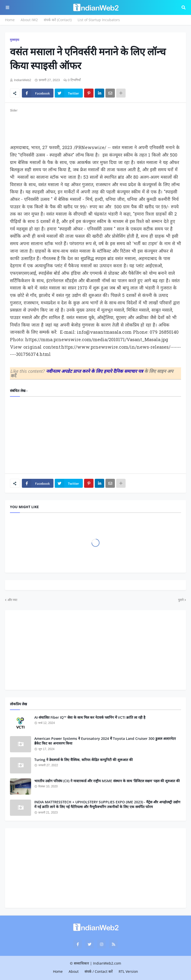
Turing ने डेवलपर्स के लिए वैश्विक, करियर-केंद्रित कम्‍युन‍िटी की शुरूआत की (84, 760)
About (74, 971)
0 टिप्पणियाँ (74, 80)
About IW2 (29, 20)
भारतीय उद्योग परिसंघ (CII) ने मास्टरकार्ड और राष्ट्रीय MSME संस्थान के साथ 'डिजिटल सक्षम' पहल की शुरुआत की (107, 781)
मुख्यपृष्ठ (15, 40)
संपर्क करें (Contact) (58, 20)
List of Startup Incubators (99, 20)
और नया (12, 600)
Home (10, 20)
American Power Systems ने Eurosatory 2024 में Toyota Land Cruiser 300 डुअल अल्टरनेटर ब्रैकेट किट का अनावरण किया (105, 741)
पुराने (181, 600)
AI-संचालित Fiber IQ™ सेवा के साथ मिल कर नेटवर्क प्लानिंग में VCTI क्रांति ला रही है (90, 717)
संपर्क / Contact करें (99, 971)
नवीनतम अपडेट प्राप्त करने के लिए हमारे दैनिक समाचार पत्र (95, 371)
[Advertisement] (95, 126)
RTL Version (128, 971)
